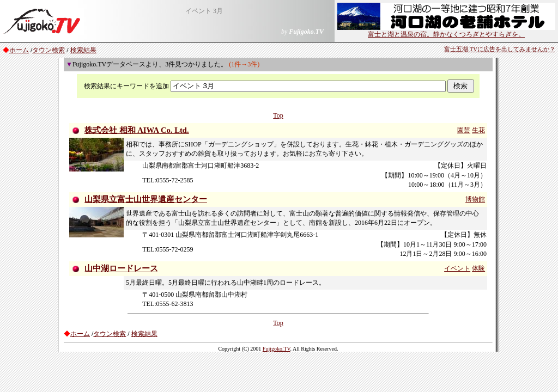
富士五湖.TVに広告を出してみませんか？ (500, 49)
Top (278, 115)
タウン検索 (48, 50)
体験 (478, 268)
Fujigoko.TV (277, 349)
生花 (478, 130)
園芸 (464, 130)
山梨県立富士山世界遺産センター (146, 199)
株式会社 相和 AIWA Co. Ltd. (137, 130)
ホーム (19, 50)
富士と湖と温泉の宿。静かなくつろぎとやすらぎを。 (446, 31)
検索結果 (83, 50)
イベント (457, 268)
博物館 (475, 199)
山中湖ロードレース (121, 268)
